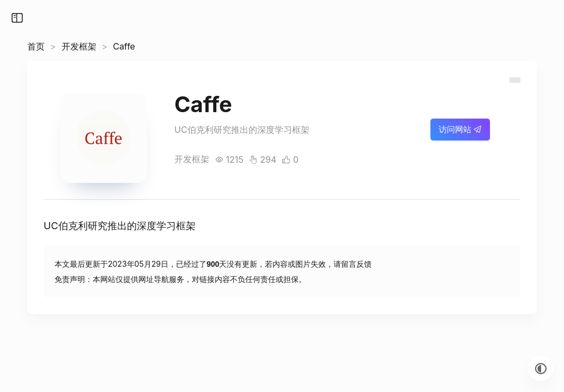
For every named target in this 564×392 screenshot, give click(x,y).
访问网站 (460, 129)
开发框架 (79, 46)
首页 (36, 46)
